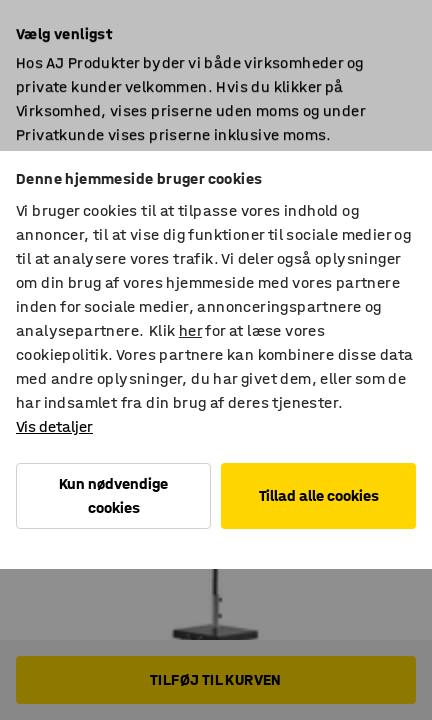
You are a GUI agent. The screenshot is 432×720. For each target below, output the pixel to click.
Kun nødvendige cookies (113, 495)
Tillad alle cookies (319, 495)
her (190, 330)
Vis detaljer (54, 426)
